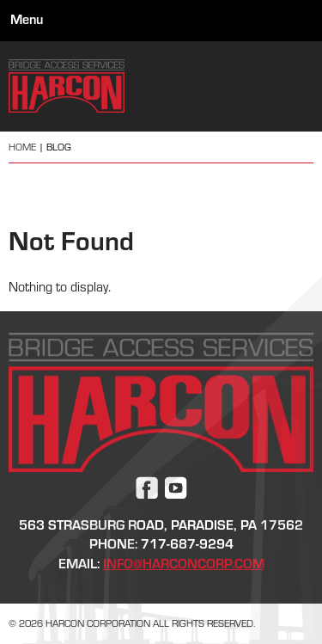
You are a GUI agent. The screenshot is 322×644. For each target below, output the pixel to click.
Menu (27, 19)
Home (22, 147)
